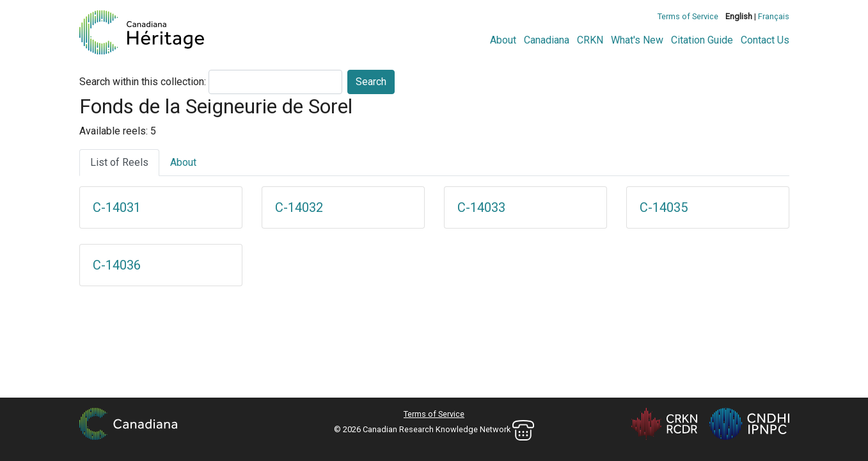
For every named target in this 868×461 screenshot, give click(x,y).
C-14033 (481, 207)
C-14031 (117, 207)
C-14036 (117, 265)
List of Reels (119, 162)
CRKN (590, 40)
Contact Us (765, 40)
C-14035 (664, 207)
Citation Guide (702, 40)
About (503, 40)
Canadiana (547, 40)
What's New (637, 40)
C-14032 (299, 207)
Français (774, 16)
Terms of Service (688, 16)
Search (371, 82)
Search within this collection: (143, 82)
